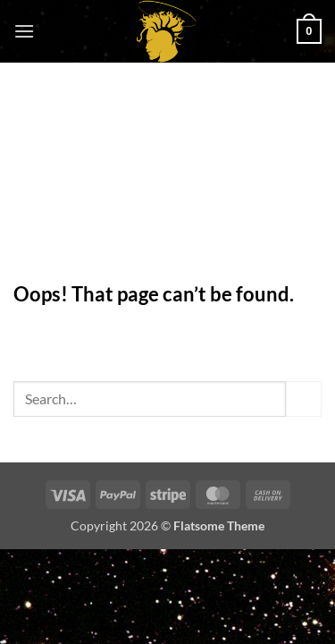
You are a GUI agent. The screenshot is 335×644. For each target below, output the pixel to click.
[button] (24, 31)
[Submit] (304, 398)
